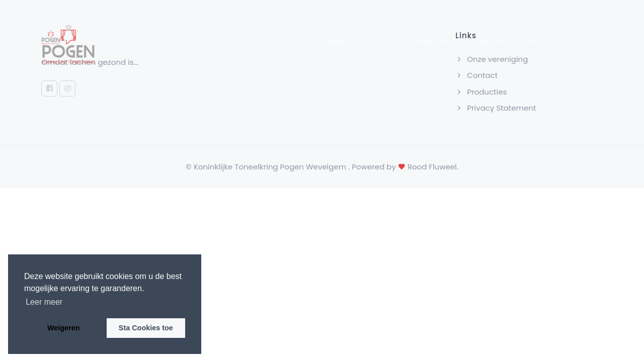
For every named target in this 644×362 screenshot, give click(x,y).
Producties (345, 42)
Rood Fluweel (432, 167)
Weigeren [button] (64, 328)
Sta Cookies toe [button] (146, 328)
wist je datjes (559, 42)
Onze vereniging (421, 42)
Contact (492, 42)
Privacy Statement (496, 108)
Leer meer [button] (44, 302)
